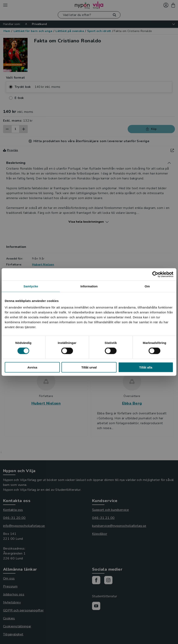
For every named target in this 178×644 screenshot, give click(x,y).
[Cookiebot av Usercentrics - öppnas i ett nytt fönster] (155, 274)
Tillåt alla (146, 367)
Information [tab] (89, 286)
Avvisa (32, 367)
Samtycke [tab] (31, 286)
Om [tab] (147, 286)
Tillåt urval (89, 367)
